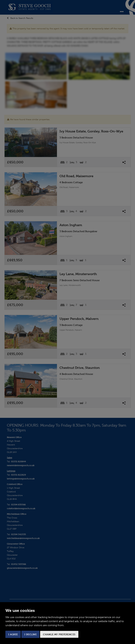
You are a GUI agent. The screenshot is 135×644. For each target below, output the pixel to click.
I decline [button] (31, 634)
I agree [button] (13, 634)
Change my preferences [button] (59, 634)
